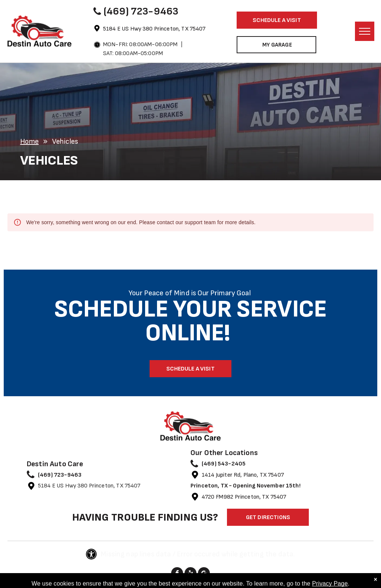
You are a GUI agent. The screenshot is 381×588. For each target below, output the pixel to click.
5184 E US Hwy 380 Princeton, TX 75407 (154, 29)
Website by (202, 584)
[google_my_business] (204, 574)
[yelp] (190, 574)
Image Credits (166, 584)
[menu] (365, 31)
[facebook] (177, 574)
